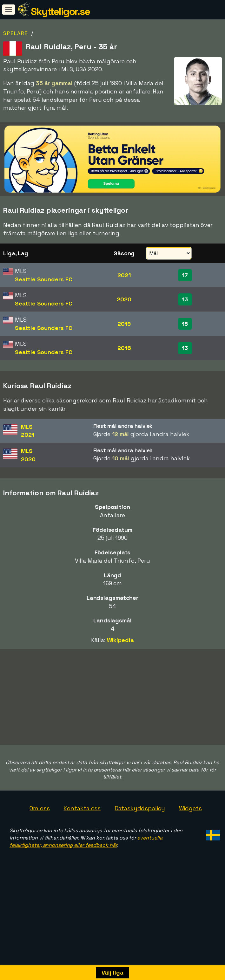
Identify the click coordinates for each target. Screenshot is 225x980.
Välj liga (112, 973)
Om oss (40, 832)
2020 (124, 299)
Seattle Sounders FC (43, 279)
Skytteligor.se (60, 11)
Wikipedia (120, 640)
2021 (124, 275)
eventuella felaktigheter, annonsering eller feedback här (86, 865)
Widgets (190, 832)
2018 (124, 348)
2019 (124, 324)
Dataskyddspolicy (140, 832)
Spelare (16, 33)
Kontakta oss (82, 832)
